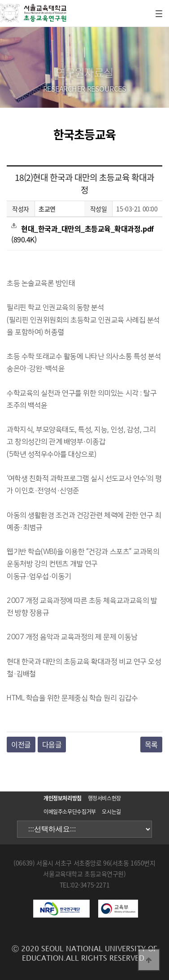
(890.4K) (82, 234)
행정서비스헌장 (104, 798)
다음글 (52, 744)
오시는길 (111, 812)
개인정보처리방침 (63, 798)
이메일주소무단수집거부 (70, 812)
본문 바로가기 (0, 0)
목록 (151, 744)
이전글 (21, 744)
